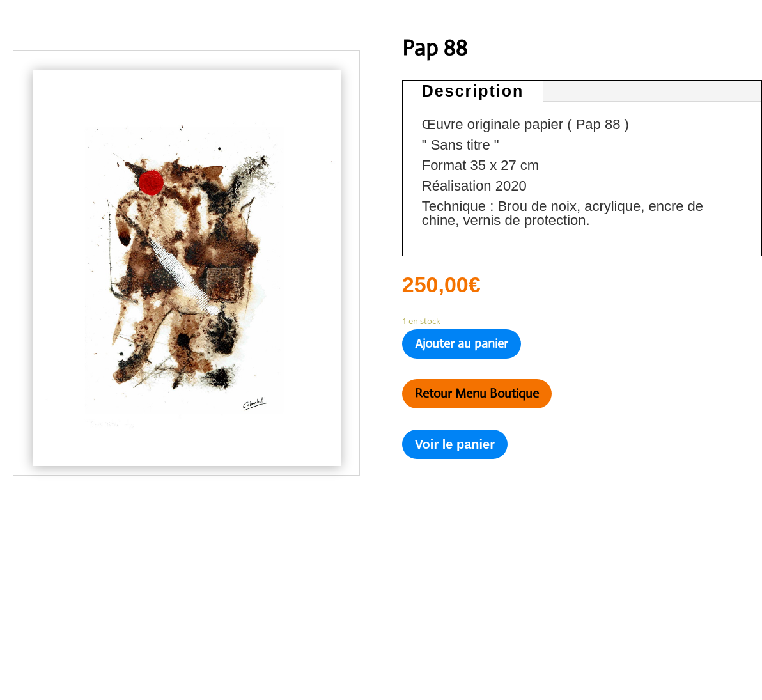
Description (473, 91)
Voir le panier (455, 444)
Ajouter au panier (462, 344)
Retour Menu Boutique (477, 393)
